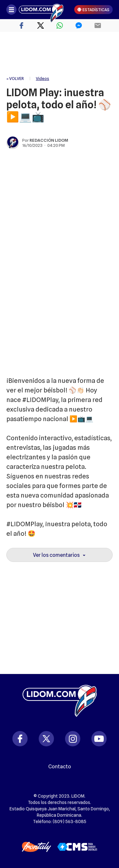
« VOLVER (15, 78)
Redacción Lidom (49, 140)
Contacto (60, 767)
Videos (43, 78)
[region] (60, 54)
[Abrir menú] (11, 10)
